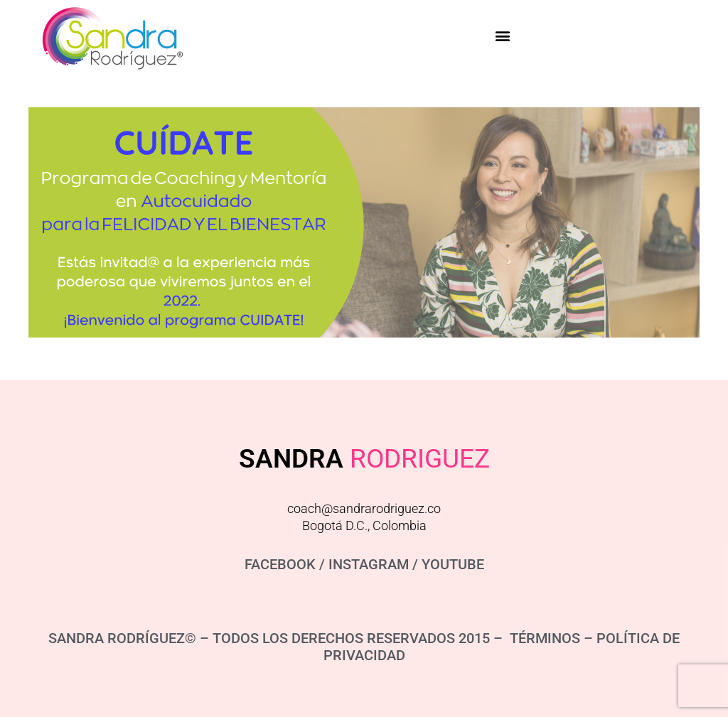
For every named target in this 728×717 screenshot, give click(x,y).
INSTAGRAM (369, 564)
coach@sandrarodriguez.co (364, 508)
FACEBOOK (280, 564)
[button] (502, 36)
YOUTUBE (453, 564)
